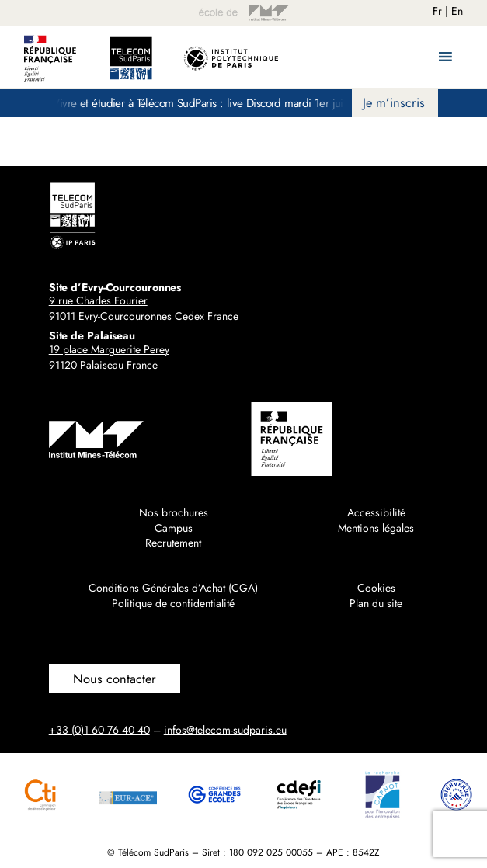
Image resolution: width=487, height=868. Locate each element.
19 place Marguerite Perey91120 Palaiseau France (109, 357)
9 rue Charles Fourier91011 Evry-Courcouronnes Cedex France (144, 308)
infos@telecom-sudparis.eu (225, 730)
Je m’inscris (394, 102)
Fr (437, 11)
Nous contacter (115, 679)
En (457, 11)
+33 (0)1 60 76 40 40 (99, 730)
